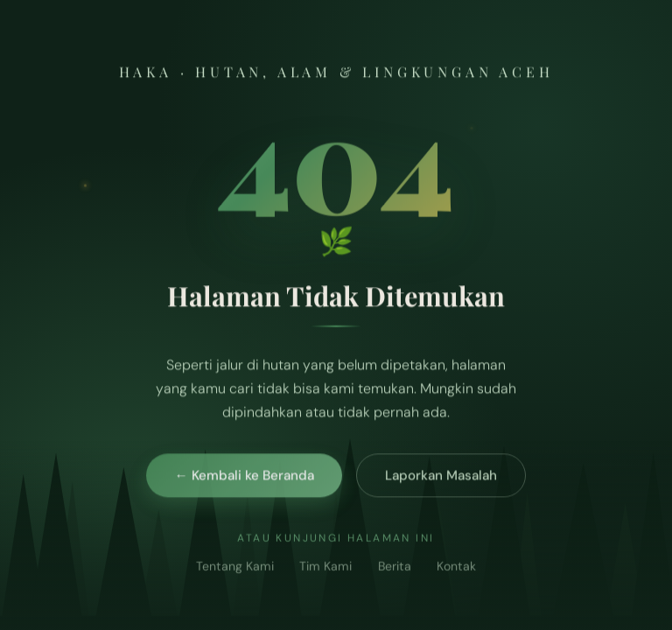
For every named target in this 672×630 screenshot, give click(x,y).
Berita (395, 571)
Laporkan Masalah (441, 479)
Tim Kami (325, 571)
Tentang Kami (235, 571)
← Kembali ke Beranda (244, 479)
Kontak (456, 571)
